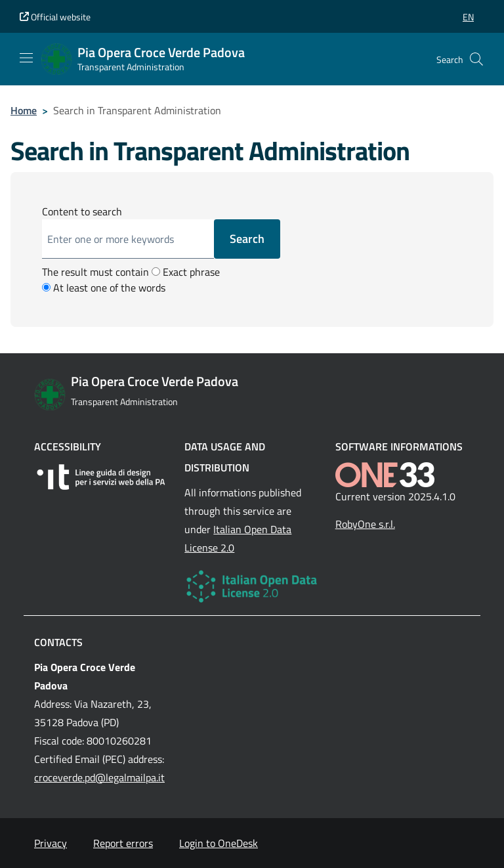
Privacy (51, 843)
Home (24, 110)
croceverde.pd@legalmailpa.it (99, 777)
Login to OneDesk (219, 843)
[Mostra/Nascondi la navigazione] (26, 58)
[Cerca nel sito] (476, 59)
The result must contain (95, 272)
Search (247, 239)
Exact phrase (186, 272)
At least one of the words (104, 288)
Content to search (82, 211)
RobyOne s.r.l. (365, 524)
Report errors (123, 843)
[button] (468, 17)
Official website (55, 17)
